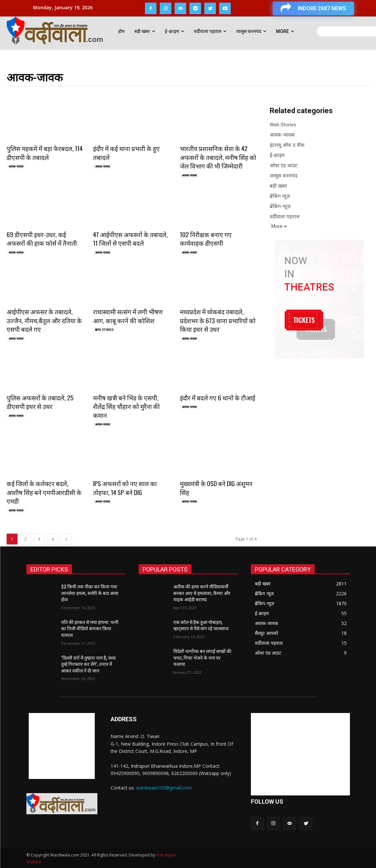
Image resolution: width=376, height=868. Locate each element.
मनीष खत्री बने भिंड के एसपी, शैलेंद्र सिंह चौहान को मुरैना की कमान (126, 406)
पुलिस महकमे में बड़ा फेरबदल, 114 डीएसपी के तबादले (45, 153)
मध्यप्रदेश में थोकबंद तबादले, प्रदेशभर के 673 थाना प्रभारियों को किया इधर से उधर (218, 320)
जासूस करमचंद (284, 176)
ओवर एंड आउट (284, 166)
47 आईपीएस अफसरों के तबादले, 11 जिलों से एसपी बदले (130, 239)
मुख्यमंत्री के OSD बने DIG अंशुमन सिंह (216, 488)
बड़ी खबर (278, 186)
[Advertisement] (62, 746)
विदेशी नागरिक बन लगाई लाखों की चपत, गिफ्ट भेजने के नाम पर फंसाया (202, 658)
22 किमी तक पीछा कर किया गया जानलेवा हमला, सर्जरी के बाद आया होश (90, 593)
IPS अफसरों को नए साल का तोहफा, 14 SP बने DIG (125, 488)
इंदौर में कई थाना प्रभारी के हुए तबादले (126, 153)
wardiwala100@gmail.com (164, 788)
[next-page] (66, 539)
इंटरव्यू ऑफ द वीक (287, 145)
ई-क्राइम (277, 155)
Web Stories (104, 330)
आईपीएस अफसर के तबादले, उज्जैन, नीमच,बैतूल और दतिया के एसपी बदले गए (44, 320)
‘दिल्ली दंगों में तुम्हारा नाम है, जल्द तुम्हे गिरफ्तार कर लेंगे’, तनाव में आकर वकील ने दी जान (88, 664)
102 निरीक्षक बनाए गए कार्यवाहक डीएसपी (206, 239)
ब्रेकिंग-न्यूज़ (280, 207)
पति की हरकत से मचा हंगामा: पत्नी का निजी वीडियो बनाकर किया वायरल (90, 629)
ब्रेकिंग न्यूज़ (280, 196)
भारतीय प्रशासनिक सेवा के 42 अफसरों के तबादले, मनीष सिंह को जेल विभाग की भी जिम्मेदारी (218, 157)
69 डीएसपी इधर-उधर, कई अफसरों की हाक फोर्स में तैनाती (42, 239)
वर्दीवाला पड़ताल (285, 217)
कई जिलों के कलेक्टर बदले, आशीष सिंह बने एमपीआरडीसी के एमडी (44, 492)
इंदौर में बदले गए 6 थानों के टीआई (218, 397)
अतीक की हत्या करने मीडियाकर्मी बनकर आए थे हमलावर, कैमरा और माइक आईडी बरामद (202, 593)
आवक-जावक (16, 167)
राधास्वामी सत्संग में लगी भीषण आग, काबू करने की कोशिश (128, 316)
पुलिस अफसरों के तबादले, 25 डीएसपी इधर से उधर (40, 402)
